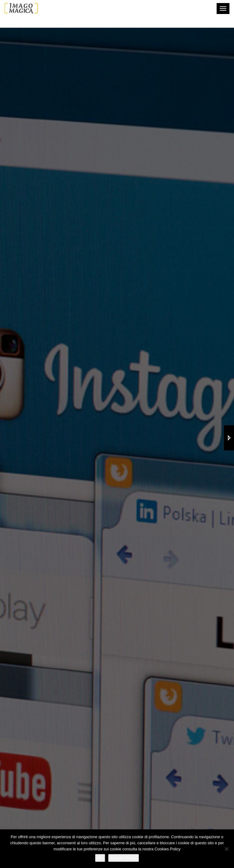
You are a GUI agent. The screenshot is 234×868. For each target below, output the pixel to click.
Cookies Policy (124, 858)
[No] (226, 849)
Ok (100, 858)
